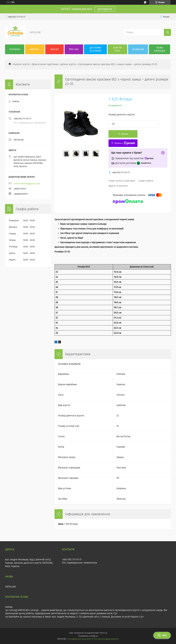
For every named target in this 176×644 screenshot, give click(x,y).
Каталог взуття (21, 64)
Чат (162, 635)
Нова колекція (159, 49)
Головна (15, 49)
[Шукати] (167, 32)
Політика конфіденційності (106, 639)
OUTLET (55, 49)
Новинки (138, 49)
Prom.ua (103, 633)
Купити (125, 134)
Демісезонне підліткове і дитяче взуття (54, 64)
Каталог (34, 49)
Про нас (74, 49)
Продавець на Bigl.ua (88, 636)
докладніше (105, 9)
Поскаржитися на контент (80, 639)
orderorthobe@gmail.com (27, 184)
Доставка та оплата (95, 49)
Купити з (125, 143)
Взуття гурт (117, 49)
